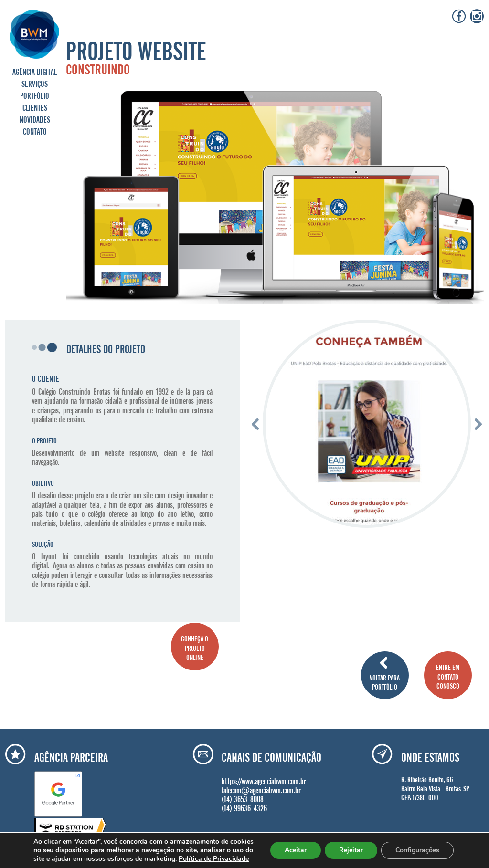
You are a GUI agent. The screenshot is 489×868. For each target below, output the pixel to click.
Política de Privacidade (214, 859)
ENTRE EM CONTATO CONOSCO (448, 675)
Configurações (417, 850)
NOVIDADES (35, 118)
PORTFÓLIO (35, 94)
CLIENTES (35, 106)
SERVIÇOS (35, 83)
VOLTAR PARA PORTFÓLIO (385, 681)
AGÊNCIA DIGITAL (35, 71)
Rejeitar (351, 850)
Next (478, 424)
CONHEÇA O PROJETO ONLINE (195, 647)
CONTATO (35, 130)
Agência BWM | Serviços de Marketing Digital (35, 34)
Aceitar (296, 850)
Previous (255, 424)
